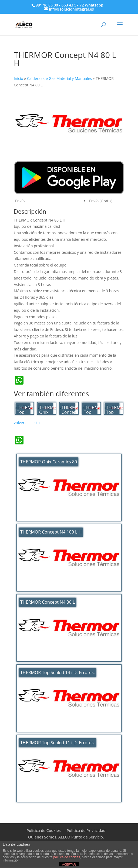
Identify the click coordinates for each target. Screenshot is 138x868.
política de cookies (67, 857)
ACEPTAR (69, 864)
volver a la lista (27, 423)
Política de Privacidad (86, 830)
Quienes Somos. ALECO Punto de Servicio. (66, 837)
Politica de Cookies (43, 830)
